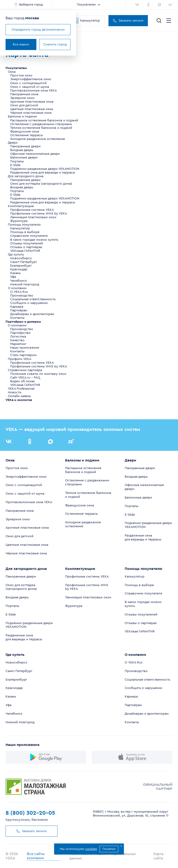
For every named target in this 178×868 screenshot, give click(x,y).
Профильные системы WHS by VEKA (39, 214)
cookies (91, 849)
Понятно (109, 849)
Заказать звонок (128, 21)
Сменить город (55, 44)
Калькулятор (86, 21)
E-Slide (15, 165)
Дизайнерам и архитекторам (32, 314)
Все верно (21, 44)
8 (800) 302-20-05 (30, 813)
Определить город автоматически (38, 30)
